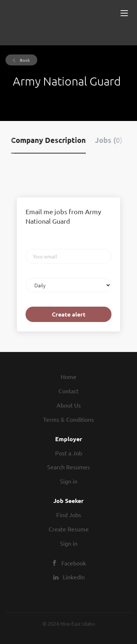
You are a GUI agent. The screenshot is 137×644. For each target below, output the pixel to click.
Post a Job (69, 453)
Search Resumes (68, 467)
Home (68, 376)
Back (24, 60)
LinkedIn (74, 577)
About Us (69, 405)
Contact (68, 391)
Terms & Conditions (68, 419)
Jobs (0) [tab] (109, 140)
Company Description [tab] (48, 140)
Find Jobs (69, 515)
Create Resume (69, 529)
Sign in (69, 481)
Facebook (74, 563)
